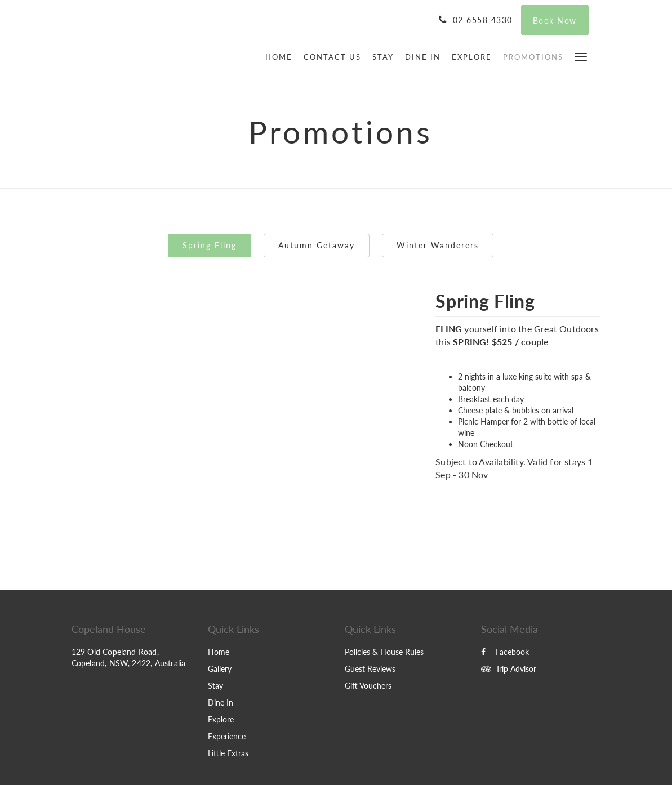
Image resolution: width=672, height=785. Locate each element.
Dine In (221, 703)
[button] (581, 56)
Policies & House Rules (384, 652)
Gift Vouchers (368, 686)
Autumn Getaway (317, 245)
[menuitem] (282, 57)
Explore (221, 719)
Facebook (505, 652)
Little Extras (228, 753)
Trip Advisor (509, 669)
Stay (215, 686)
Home (219, 652)
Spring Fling (210, 245)
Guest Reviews (370, 669)
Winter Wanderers (438, 245)
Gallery (220, 669)
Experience (227, 736)
